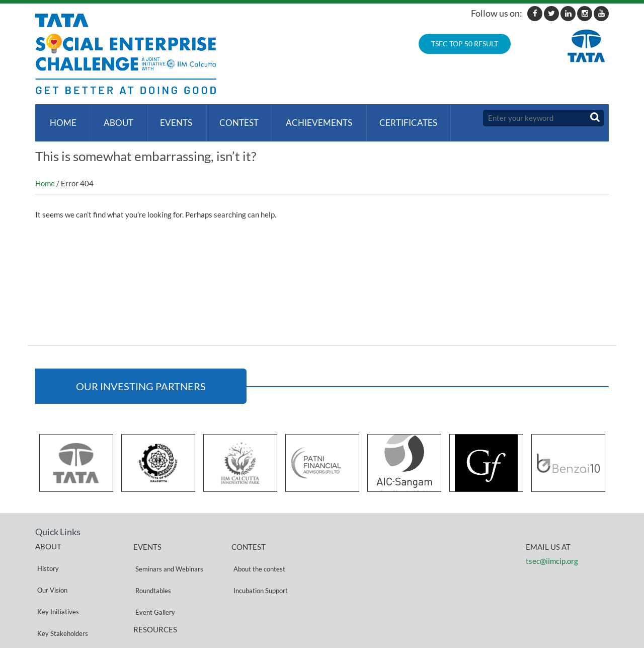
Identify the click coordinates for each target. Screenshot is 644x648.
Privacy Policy (153, 608)
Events (171, 118)
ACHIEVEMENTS (309, 118)
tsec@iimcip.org (552, 551)
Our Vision (50, 566)
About (114, 118)
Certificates (397, 118)
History (46, 554)
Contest (231, 118)
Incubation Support (259, 567)
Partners (48, 602)
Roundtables (151, 567)
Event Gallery (153, 579)
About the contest (257, 555)
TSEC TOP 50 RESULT (465, 44)
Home (61, 118)
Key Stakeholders (61, 590)
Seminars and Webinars (167, 555)
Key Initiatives (56, 578)
